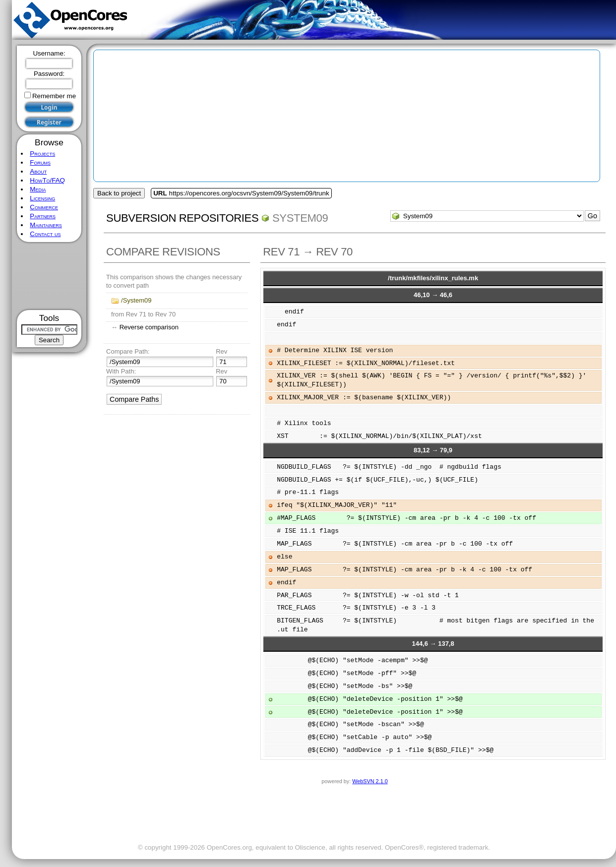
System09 (300, 218)
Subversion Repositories (182, 218)
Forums (40, 162)
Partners (43, 216)
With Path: (121, 371)
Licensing (42, 198)
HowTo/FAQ (47, 180)
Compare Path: (128, 351)
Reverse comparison (149, 327)
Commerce (44, 207)
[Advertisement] (49, 276)
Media (38, 189)
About (38, 171)
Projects (42, 154)
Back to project (119, 193)
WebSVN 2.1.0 (370, 781)
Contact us (45, 234)
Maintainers (46, 225)
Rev (221, 351)
